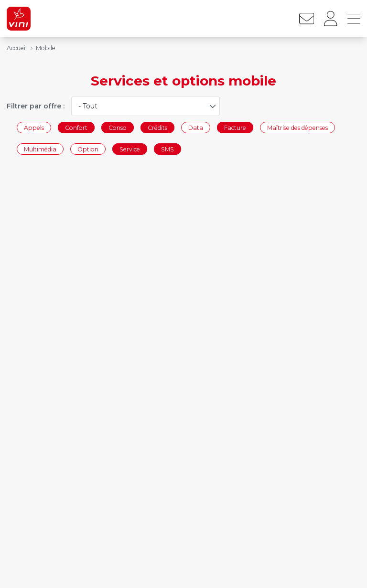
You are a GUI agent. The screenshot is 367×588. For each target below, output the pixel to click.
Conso (118, 127)
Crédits (157, 127)
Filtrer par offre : (36, 106)
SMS (167, 149)
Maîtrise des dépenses (297, 127)
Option (88, 149)
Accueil (17, 48)
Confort (76, 127)
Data (196, 127)
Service (130, 149)
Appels (34, 127)
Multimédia (40, 149)
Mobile (46, 48)
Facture (235, 127)
